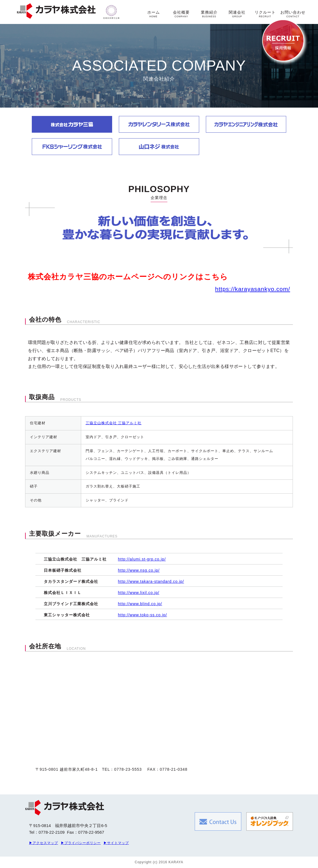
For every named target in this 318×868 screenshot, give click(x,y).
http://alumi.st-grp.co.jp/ (142, 559)
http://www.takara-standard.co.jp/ (151, 581)
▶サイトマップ (116, 843)
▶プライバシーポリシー (81, 843)
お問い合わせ (293, 14)
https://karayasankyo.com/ (253, 289)
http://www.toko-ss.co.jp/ (143, 615)
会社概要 (181, 14)
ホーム (154, 14)
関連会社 (237, 14)
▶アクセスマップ (44, 843)
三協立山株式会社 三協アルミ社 (114, 423)
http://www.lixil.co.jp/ (139, 593)
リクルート (265, 14)
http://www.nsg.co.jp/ (139, 570)
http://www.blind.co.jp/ (140, 604)
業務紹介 (209, 14)
